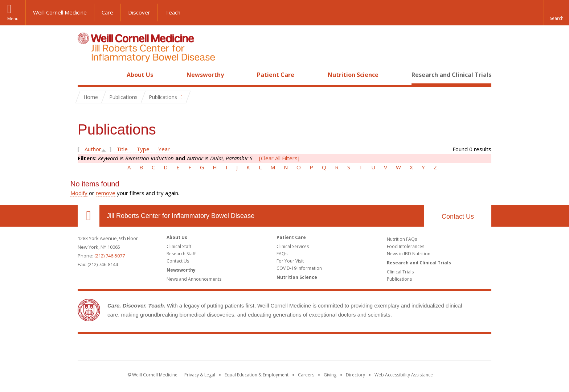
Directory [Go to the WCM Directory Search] (355, 375)
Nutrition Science (353, 75)
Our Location (89, 216)
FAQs (282, 254)
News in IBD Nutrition (409, 254)
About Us (140, 75)
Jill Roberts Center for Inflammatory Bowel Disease (181, 216)
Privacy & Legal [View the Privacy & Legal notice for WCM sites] (200, 375)
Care (107, 12)
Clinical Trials (400, 272)
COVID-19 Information (299, 268)
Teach (173, 12)
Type (143, 149)
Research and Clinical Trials (451, 75)
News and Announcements (194, 279)
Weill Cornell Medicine (60, 12)
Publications (399, 279)
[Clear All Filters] (279, 158)
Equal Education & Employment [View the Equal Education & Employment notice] (257, 375)
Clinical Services (293, 246)
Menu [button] (13, 19)
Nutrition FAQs (402, 239)
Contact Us (458, 216)
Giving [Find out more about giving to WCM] (330, 375)
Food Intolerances (406, 246)
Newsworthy (205, 75)
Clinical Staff (179, 246)
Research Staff (181, 254)
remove (106, 193)
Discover (139, 12)
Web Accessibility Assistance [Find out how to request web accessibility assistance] (404, 375)
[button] (556, 13)
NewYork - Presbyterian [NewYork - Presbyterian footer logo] (345, 348)
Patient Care (276, 75)
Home (86, 75)
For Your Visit (290, 261)
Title (122, 149)
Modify (79, 193)
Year (164, 149)
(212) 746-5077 (110, 256)
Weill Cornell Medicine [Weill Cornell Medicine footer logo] (232, 348)
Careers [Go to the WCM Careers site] (306, 375)
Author (93, 149)
